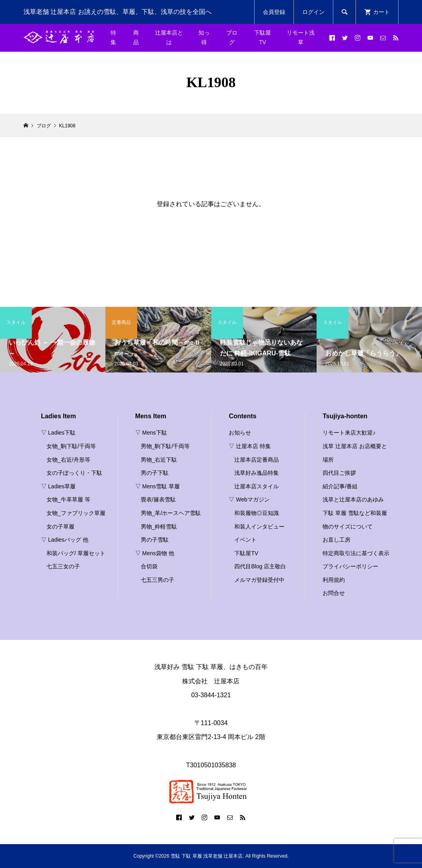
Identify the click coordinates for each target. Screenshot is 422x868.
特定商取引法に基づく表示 (356, 553)
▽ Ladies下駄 (58, 433)
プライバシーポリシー (350, 566)
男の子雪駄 (155, 540)
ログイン (313, 12)
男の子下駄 (155, 473)
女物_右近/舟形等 (68, 460)
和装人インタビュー (259, 527)
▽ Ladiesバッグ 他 (65, 540)
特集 (113, 37)
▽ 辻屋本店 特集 (250, 446)
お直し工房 (336, 540)
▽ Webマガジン (249, 499)
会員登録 (274, 12)
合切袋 (149, 566)
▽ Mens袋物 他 (155, 553)
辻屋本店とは (169, 37)
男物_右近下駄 (159, 460)
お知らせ (240, 433)
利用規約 (334, 580)
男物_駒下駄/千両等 (165, 446)
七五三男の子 (158, 580)
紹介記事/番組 (340, 486)
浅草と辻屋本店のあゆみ (353, 499)
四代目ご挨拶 (339, 473)
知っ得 (204, 37)
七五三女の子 (63, 566)
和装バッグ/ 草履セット (76, 553)
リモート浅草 (301, 37)
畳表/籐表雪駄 (158, 499)
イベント (245, 540)
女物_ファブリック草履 (76, 513)
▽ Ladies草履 (58, 486)
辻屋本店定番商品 (257, 460)
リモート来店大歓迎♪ (349, 433)
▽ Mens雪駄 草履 (158, 486)
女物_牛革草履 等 (68, 499)
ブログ (232, 37)
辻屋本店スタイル (257, 486)
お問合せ (334, 593)
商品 (136, 37)
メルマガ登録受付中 (259, 580)
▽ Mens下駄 (151, 433)
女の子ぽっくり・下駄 (74, 473)
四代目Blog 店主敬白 (260, 566)
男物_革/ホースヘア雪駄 (171, 513)
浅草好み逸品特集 (257, 473)
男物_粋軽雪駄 (159, 527)
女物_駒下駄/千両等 (71, 446)
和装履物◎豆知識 (257, 513)
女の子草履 (60, 527)
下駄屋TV (263, 37)
